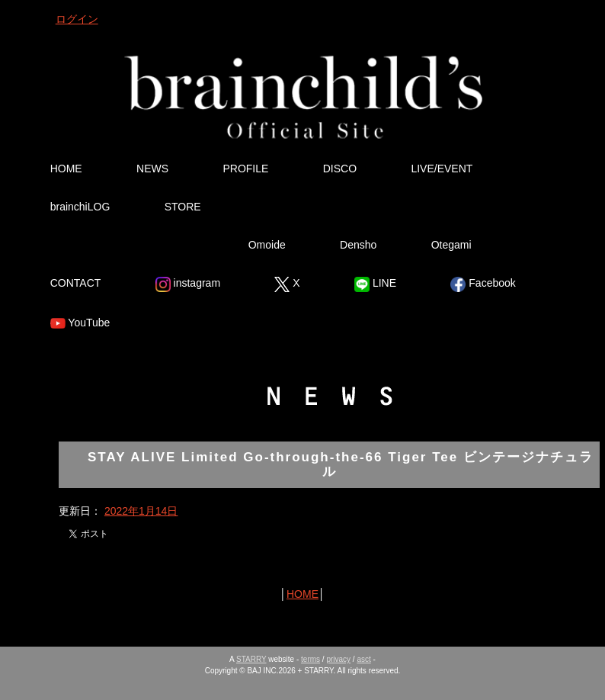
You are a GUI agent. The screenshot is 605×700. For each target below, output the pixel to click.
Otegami (451, 245)
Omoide (267, 245)
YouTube (80, 323)
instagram (188, 284)
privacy (338, 659)
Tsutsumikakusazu (122, 245)
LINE (375, 284)
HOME (66, 169)
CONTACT (76, 283)
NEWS (152, 169)
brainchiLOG (80, 207)
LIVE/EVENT (442, 169)
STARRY (251, 659)
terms (311, 659)
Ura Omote (308, 207)
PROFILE (245, 169)
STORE (183, 207)
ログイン (77, 19)
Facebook (483, 284)
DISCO (340, 169)
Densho (358, 245)
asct (363, 659)
